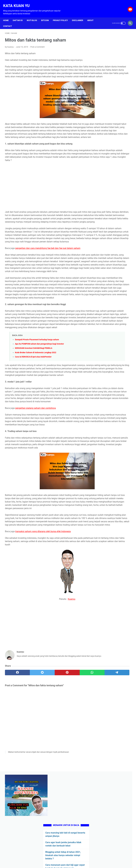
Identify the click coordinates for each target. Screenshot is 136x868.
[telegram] (81, 763)
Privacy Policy (62, 16)
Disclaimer (79, 16)
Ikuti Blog (34, 16)
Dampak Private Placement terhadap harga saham (37, 396)
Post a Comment (38, 44)
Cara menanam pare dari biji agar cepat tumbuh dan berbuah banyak (114, 123)
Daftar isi (20, 16)
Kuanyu (51, 689)
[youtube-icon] (128, 6)
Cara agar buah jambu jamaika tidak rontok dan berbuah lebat (113, 94)
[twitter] (30, 763)
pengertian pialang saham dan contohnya (36, 478)
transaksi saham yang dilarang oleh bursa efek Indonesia (43, 621)
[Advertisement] (47, 198)
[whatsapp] (64, 763)
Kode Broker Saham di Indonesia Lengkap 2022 (36, 409)
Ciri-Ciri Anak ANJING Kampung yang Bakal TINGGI (112, 181)
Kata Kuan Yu (18, 3)
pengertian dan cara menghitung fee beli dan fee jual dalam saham (48, 275)
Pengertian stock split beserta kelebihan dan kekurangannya (112, 194)
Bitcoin (47, 16)
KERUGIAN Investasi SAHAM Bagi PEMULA (34, 405)
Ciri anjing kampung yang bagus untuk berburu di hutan (113, 168)
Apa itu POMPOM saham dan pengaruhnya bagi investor (39, 401)
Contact (9, 22)
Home (8, 16)
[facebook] (13, 763)
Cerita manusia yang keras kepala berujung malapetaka (114, 155)
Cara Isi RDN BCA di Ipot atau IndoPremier (33, 414)
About (92, 16)
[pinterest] (47, 763)
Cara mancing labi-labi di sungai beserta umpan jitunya (113, 81)
